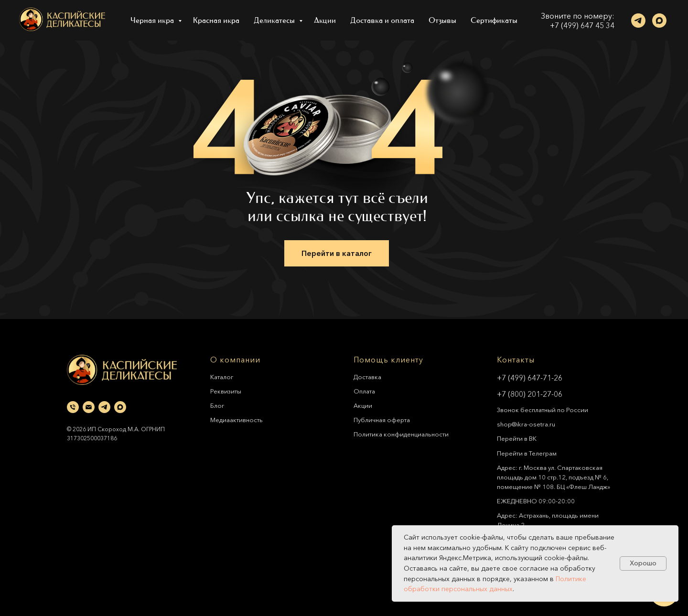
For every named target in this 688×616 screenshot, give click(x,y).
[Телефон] (73, 407)
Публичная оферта (382, 420)
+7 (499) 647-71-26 (530, 378)
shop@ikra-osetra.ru (526, 424)
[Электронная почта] (89, 407)
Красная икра (216, 20)
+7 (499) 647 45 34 (582, 25)
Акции (325, 20)
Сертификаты (494, 20)
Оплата (364, 391)
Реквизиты (226, 391)
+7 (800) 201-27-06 (530, 394)
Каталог (222, 377)
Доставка (367, 377)
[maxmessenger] (659, 21)
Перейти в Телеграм (527, 453)
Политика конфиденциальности (401, 434)
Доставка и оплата (382, 20)
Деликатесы (275, 20)
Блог (217, 405)
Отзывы (442, 20)
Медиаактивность (236, 420)
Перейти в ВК (517, 438)
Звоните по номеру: (578, 16)
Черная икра (153, 20)
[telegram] (638, 21)
